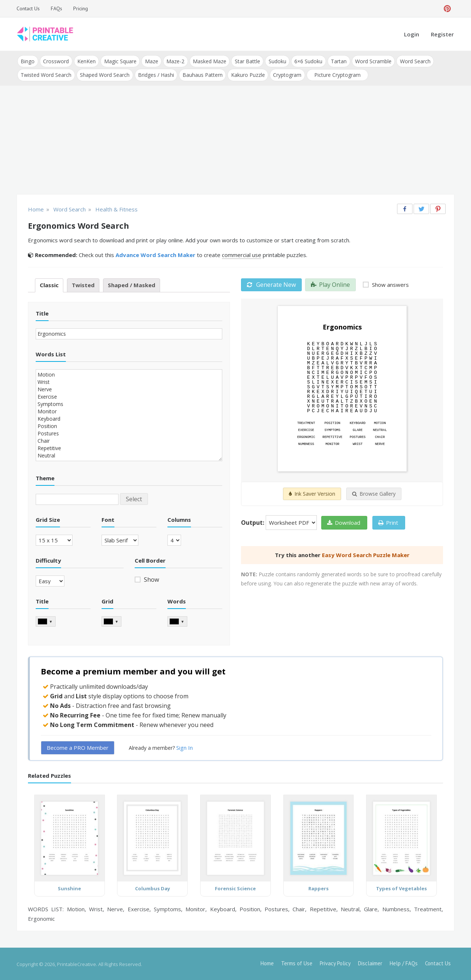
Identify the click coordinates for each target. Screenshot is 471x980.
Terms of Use (297, 963)
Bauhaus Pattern (201, 74)
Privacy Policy (335, 963)
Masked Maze (208, 61)
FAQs (56, 8)
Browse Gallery (374, 493)
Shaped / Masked (132, 284)
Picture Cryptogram (336, 74)
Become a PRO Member (78, 746)
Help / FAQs (404, 963)
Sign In (185, 746)
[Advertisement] (235, 140)
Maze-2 (174, 61)
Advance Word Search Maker (155, 254)
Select (134, 498)
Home (267, 963)
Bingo (28, 61)
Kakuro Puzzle (247, 74)
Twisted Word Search (46, 74)
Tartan (336, 61)
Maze (150, 61)
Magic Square (119, 61)
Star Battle (245, 61)
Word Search (412, 61)
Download (344, 522)
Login (412, 34)
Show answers (390, 284)
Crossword (56, 61)
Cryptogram (286, 74)
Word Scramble (370, 61)
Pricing (81, 8)
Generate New (271, 284)
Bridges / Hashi (155, 74)
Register (442, 34)
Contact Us (28, 8)
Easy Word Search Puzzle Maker (366, 554)
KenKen (86, 61)
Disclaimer (370, 963)
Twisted (83, 284)
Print (388, 522)
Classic (49, 284)
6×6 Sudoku (306, 61)
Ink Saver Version (312, 493)
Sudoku (275, 61)
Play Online (330, 284)
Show (151, 579)
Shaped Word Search (104, 74)
